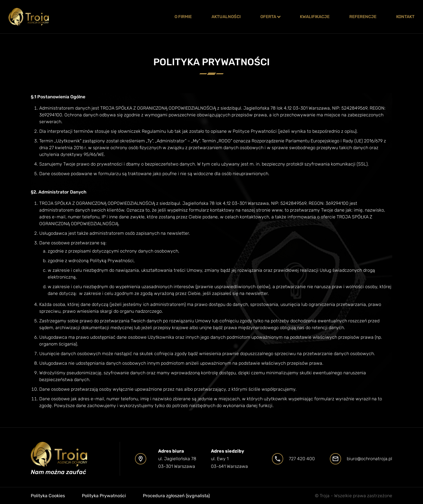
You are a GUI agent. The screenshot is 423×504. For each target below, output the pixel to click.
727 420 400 (302, 459)
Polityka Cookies (48, 496)
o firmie (183, 17)
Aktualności (226, 17)
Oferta (268, 17)
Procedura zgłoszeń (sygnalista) (176, 496)
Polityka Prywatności (104, 496)
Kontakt (405, 17)
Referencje (363, 17)
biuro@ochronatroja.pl (369, 459)
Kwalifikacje (315, 17)
